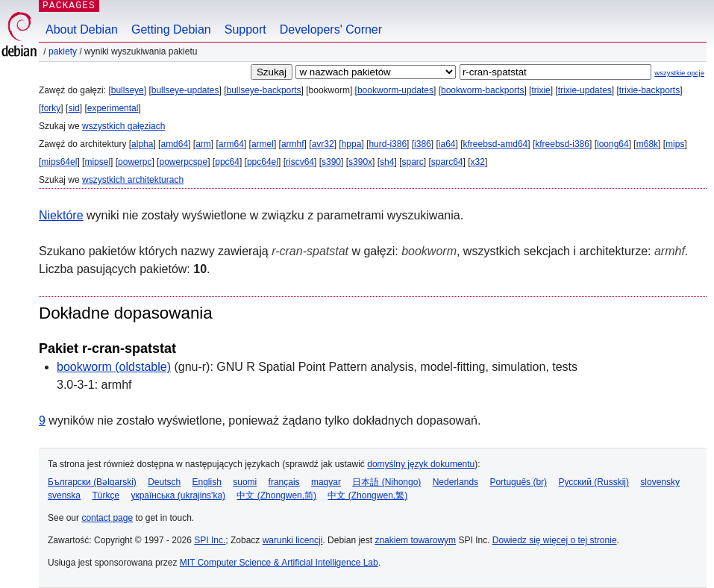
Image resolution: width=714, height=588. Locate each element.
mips (675, 144)
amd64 (174, 144)
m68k (647, 144)
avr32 (323, 144)
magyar (326, 482)
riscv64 (300, 162)
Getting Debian (171, 29)
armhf (293, 144)
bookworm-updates (395, 90)
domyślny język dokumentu (421, 464)
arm (203, 144)
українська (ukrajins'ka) (178, 495)
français (284, 482)
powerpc (135, 162)
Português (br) (518, 482)
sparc (412, 162)
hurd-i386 (388, 144)
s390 (331, 162)
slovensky (660, 482)
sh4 (387, 162)
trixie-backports (649, 90)
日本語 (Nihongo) (386, 482)
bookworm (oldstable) (114, 367)
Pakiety (63, 51)
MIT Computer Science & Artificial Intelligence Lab (279, 563)
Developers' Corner (331, 29)
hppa (352, 144)
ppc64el (263, 162)
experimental (113, 108)
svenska (64, 495)
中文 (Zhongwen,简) (276, 495)
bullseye (128, 90)
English (207, 482)
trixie (541, 90)
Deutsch (164, 482)
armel (263, 144)
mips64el (59, 162)
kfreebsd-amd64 (496, 144)
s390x (360, 162)
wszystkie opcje (679, 73)
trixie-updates (585, 90)
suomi (245, 482)
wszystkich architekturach (133, 180)
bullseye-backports (264, 90)
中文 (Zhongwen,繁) (367, 495)
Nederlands (455, 482)
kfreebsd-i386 (562, 144)
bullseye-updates (185, 90)
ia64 (447, 144)
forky (51, 108)
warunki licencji (293, 540)
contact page (107, 518)
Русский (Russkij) (594, 482)
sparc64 (447, 162)
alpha (142, 144)
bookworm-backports (482, 90)
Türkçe (106, 495)
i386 (423, 144)
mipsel (97, 162)
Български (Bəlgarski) (92, 482)
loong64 (613, 144)
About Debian (82, 29)
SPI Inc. (210, 540)
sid (73, 108)
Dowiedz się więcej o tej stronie (555, 540)
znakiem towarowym (415, 540)
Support (245, 29)
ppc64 (227, 162)
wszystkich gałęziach (123, 126)
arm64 (231, 144)
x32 (478, 162)
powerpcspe (183, 162)
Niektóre (61, 215)
